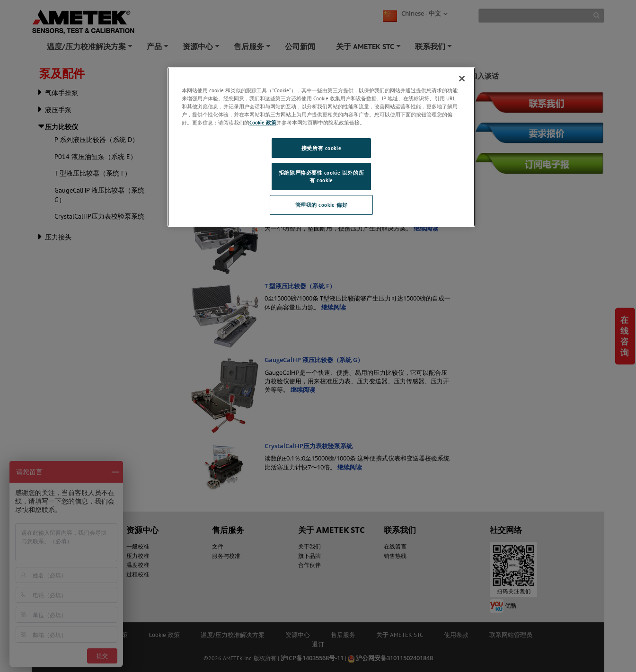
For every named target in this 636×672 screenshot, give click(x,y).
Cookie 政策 (263, 122)
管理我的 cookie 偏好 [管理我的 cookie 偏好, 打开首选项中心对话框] (322, 205)
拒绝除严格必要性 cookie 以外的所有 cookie (321, 176)
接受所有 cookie (321, 148)
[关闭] (462, 79)
